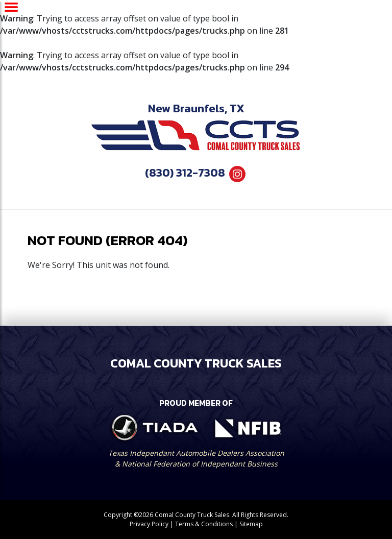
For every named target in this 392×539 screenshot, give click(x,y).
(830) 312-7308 (185, 173)
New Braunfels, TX (196, 108)
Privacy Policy (149, 524)
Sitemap (251, 524)
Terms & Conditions (204, 524)
